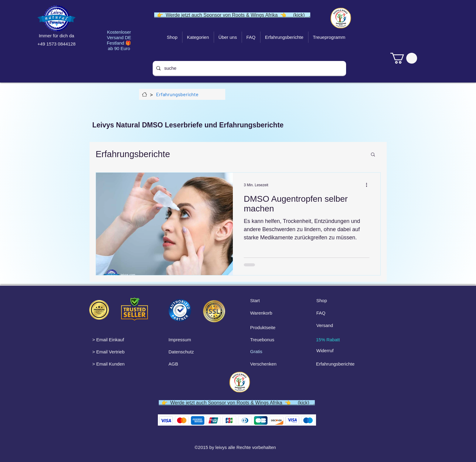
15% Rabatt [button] (328, 340)
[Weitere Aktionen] (369, 185)
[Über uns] (144, 94)
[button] (373, 155)
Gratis (256, 351)
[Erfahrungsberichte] (177, 94)
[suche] (249, 68)
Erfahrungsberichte (133, 154)
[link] (404, 58)
